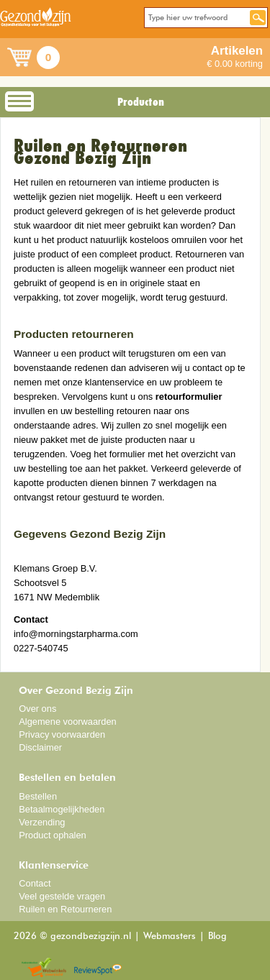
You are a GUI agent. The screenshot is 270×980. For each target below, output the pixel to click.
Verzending (42, 822)
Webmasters (170, 937)
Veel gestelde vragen (62, 896)
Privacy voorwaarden (62, 734)
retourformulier (189, 397)
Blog (217, 937)
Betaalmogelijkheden (62, 809)
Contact (35, 883)
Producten (141, 102)
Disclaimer (40, 747)
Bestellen (38, 796)
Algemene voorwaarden (68, 722)
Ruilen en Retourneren (65, 909)
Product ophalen (52, 835)
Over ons (37, 709)
